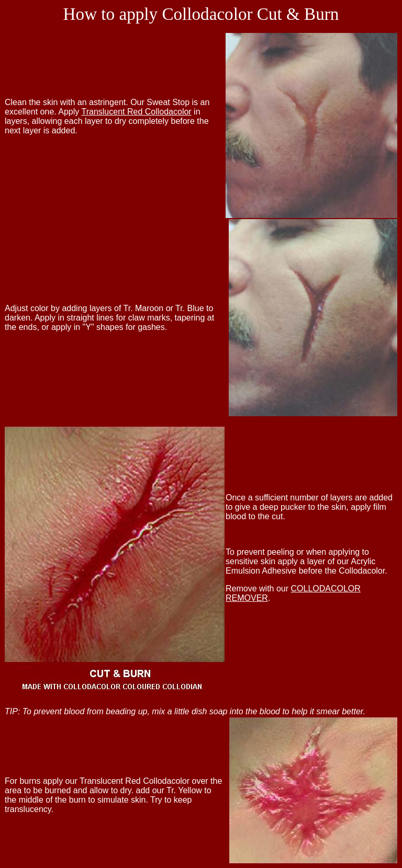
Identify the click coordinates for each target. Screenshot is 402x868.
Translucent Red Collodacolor (136, 112)
